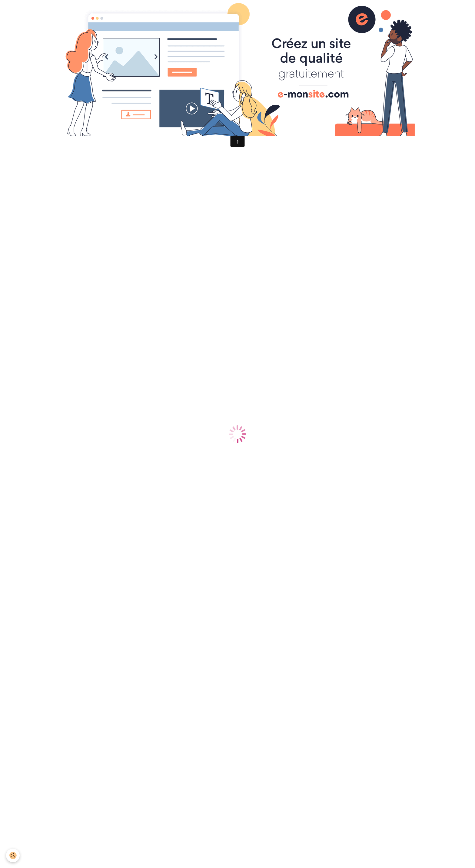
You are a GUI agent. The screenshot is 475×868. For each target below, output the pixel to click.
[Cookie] (13, 855)
